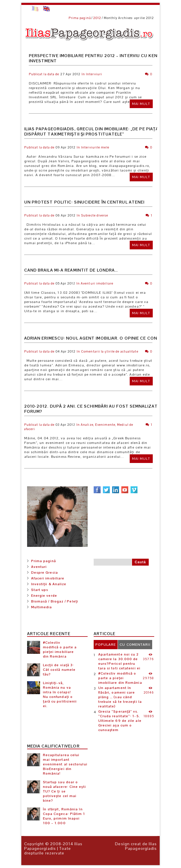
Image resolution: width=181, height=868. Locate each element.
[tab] (106, 645)
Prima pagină (80, 18)
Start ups (40, 590)
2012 (97, 18)
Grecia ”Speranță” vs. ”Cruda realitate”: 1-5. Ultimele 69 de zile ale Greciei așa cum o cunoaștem (120, 721)
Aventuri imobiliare (97, 283)
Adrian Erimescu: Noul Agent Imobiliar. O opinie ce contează (98, 338)
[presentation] (106, 645)
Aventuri (39, 567)
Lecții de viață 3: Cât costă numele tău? (59, 670)
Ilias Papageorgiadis (53, 846)
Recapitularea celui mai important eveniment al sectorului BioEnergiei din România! (65, 764)
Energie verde (44, 596)
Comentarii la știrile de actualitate (110, 351)
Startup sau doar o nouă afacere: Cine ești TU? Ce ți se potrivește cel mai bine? (64, 791)
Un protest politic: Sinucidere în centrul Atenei (84, 202)
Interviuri (94, 74)
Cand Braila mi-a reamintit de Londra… (71, 270)
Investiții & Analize (49, 584)
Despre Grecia (45, 573)
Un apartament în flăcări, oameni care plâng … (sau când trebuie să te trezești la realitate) (120, 697)
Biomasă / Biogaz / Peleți (55, 601)
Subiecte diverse (95, 215)
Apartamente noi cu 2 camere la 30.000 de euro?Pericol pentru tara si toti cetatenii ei (119, 661)
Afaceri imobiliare (48, 578)
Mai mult (141, 104)
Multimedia (42, 607)
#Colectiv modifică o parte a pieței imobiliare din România (60, 649)
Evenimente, (106, 425)
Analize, (87, 425)
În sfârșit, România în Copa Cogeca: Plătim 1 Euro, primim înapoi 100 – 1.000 (64, 816)
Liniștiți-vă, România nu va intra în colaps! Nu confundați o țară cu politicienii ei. (60, 694)
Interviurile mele (95, 147)
